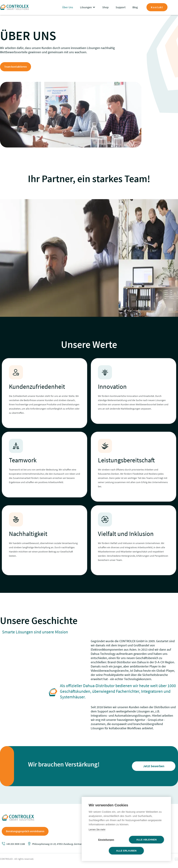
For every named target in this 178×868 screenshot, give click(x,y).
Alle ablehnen (146, 840)
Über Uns (68, 7)
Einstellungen (106, 840)
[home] (15, 7)
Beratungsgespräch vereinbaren (25, 831)
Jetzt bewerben (154, 766)
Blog (135, 7)
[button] (88, 7)
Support (121, 7)
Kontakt (157, 7)
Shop (105, 7)
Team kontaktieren (16, 67)
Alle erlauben (126, 851)
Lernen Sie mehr (97, 829)
